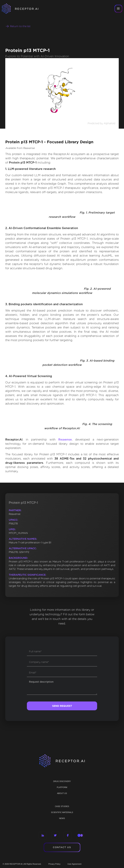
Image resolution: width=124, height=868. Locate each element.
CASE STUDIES (62, 806)
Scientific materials (62, 812)
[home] (25, 9)
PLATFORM (62, 787)
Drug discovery (62, 781)
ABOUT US (62, 793)
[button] (118, 9)
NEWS (62, 818)
